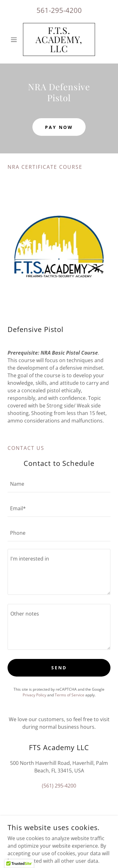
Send (59, 668)
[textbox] (59, 484)
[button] (15, 40)
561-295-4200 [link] (59, 10)
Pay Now (59, 127)
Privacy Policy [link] (34, 695)
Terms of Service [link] (70, 695)
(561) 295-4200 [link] (59, 786)
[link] (59, 39)
